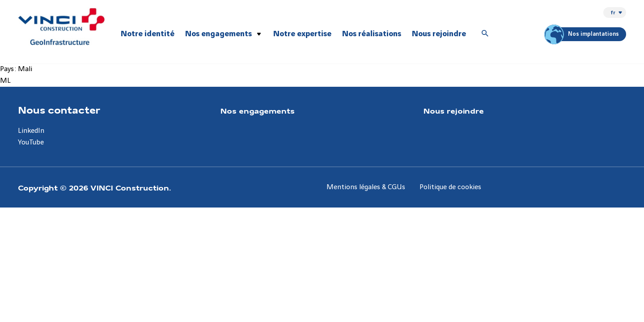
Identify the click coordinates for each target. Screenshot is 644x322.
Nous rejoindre (439, 34)
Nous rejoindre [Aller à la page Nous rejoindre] (454, 110)
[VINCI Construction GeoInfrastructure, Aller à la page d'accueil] (61, 26)
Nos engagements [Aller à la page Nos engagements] (258, 110)
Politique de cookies (450, 187)
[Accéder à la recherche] (485, 34)
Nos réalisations (372, 34)
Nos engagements (218, 34)
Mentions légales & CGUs (366, 187)
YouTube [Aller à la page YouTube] (31, 142)
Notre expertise (302, 34)
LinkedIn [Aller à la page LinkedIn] (31, 131)
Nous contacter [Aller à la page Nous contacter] (59, 110)
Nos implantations (583, 34)
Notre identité (148, 34)
